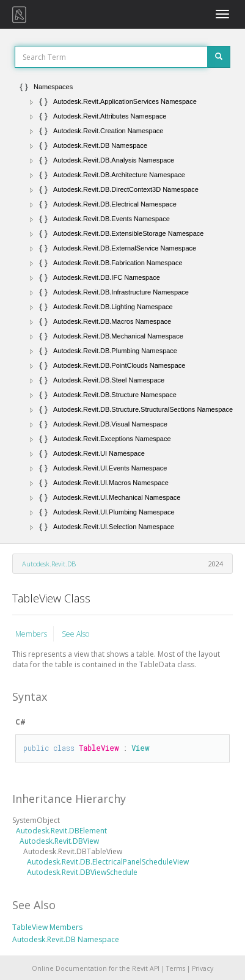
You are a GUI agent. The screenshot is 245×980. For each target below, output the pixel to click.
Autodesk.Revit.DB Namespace (66, 939)
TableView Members (47, 927)
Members (31, 634)
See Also (75, 634)
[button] (32, 102)
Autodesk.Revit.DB (49, 564)
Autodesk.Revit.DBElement (61, 831)
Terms (176, 968)
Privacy (203, 968)
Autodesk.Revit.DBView (59, 841)
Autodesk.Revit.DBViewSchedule (82, 872)
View (140, 748)
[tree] (122, 307)
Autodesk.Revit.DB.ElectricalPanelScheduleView (108, 862)
